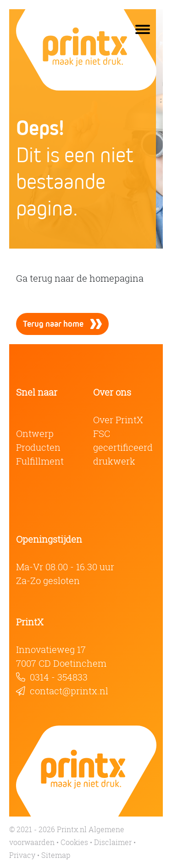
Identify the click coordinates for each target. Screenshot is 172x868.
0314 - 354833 (59, 677)
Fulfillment (40, 461)
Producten (38, 447)
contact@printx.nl (69, 691)
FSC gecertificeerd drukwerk (123, 447)
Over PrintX (118, 420)
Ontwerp (35, 434)
